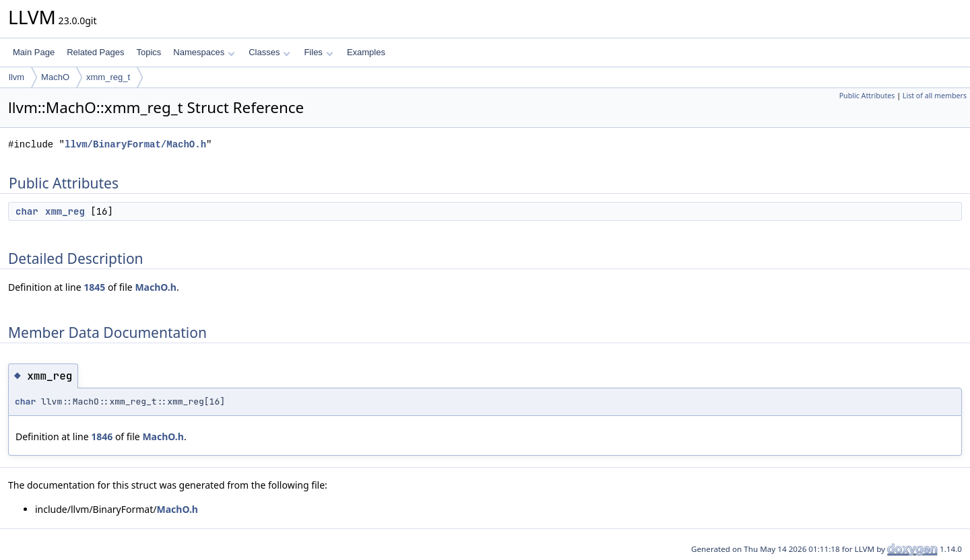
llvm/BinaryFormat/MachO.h (135, 144)
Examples (366, 52)
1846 (102, 436)
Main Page (34, 52)
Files (318, 52)
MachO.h (155, 287)
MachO (55, 77)
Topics (149, 52)
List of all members (935, 96)
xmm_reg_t (108, 77)
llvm (17, 77)
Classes (269, 52)
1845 (94, 287)
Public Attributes (867, 96)
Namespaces (204, 52)
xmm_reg (65, 211)
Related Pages (95, 52)
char (27, 211)
